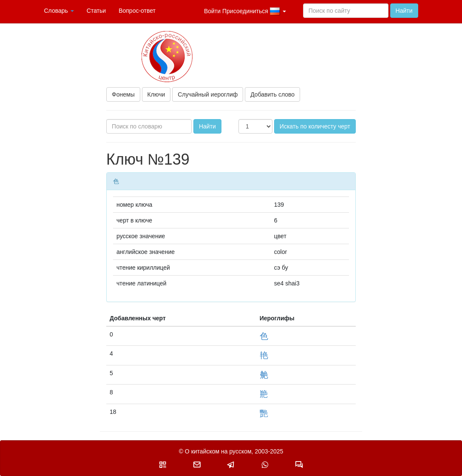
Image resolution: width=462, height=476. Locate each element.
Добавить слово (272, 94)
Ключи (156, 94)
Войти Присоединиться (245, 11)
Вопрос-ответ (137, 11)
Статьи (96, 11)
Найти (404, 11)
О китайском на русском (218, 451)
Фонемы (123, 94)
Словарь (59, 11)
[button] (163, 465)
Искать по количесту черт (315, 126)
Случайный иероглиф (208, 94)
